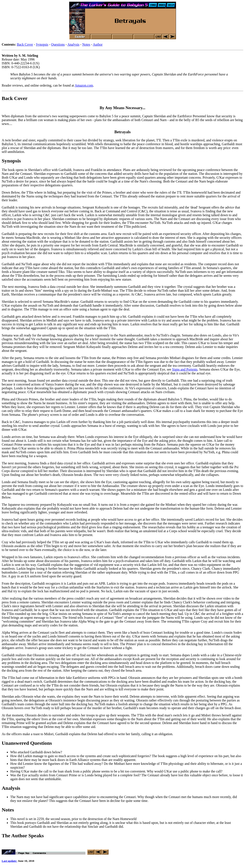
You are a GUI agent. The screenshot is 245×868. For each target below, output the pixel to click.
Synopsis (42, 44)
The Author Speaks (23, 836)
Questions (58, 44)
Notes (86, 44)
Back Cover (25, 44)
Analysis (73, 44)
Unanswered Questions (27, 743)
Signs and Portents (185, 369)
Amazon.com (84, 85)
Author (98, 44)
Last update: (9, 861)
